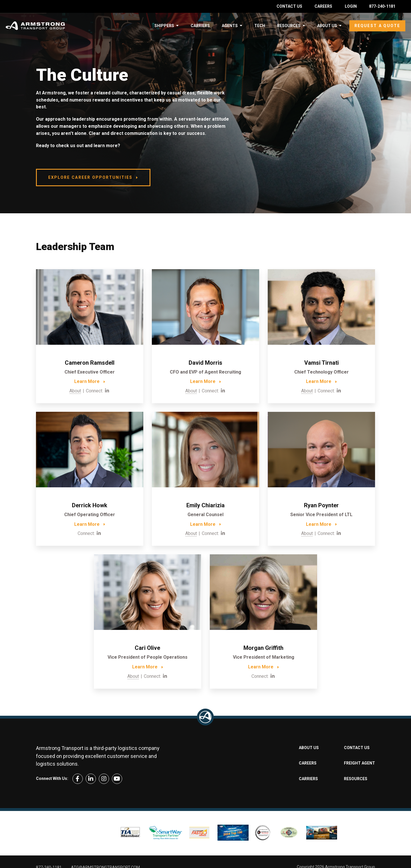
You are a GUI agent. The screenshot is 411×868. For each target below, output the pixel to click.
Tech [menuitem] (260, 26)
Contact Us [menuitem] (289, 6)
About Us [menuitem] (327, 26)
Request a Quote (377, 26)
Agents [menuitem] (230, 26)
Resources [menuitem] (289, 26)
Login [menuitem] (351, 6)
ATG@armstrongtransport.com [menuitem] (105, 850)
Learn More (87, 381)
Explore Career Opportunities (90, 177)
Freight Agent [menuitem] (359, 763)
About (75, 391)
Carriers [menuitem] (200, 26)
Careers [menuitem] (323, 6)
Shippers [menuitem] (164, 26)
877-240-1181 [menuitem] (382, 6)
